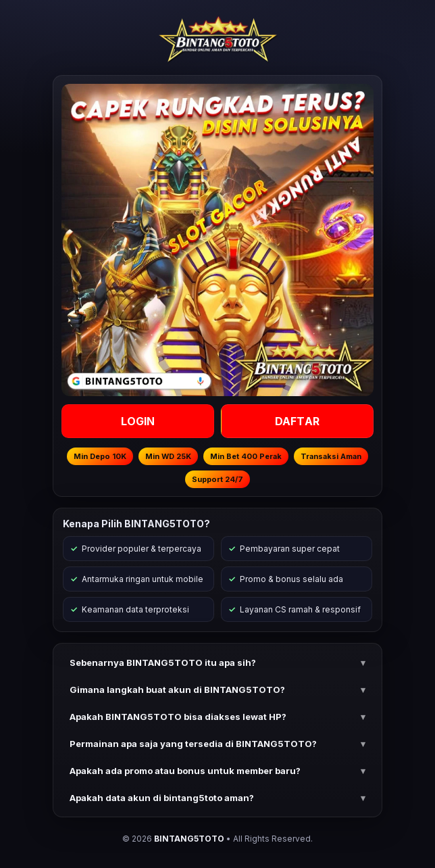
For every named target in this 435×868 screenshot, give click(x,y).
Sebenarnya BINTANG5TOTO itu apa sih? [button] (163, 662)
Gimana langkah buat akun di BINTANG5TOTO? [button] (177, 690)
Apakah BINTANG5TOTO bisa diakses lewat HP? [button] (178, 717)
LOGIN (138, 421)
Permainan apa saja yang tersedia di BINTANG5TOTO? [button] (193, 744)
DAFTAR (297, 421)
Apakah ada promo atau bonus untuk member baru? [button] (185, 771)
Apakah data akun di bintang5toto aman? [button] (162, 798)
